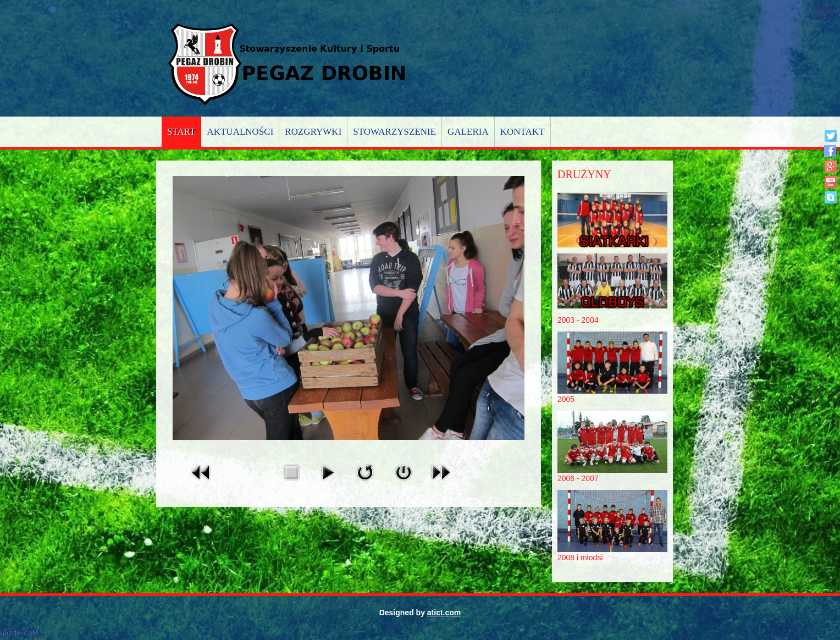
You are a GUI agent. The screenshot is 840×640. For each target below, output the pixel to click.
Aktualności (240, 132)
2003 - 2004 (578, 320)
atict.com (444, 613)
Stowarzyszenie (394, 132)
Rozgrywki (313, 132)
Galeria (468, 132)
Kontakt (523, 132)
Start (181, 132)
